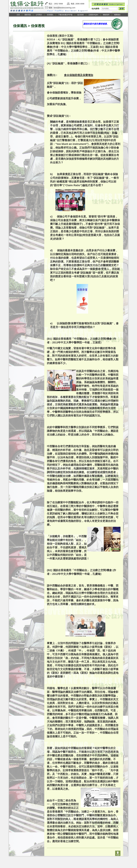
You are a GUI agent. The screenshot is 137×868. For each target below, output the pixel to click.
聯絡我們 (106, 15)
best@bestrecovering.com (65, 8)
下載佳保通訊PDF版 (65, 15)
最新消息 (28, 15)
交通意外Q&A (94, 15)
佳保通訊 (50, 15)
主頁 (18, 15)
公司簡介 (39, 15)
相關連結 (117, 15)
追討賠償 (80, 15)
